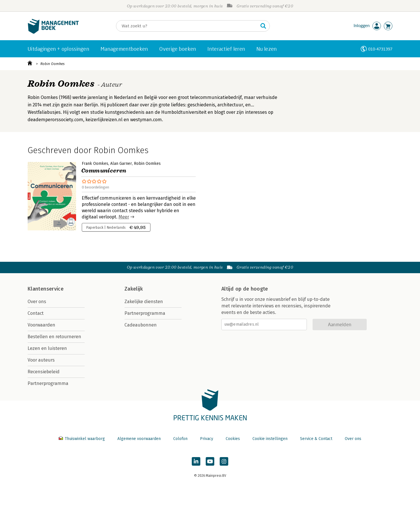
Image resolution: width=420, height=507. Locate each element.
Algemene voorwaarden (139, 439)
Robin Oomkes (53, 64)
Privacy (207, 439)
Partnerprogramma (48, 383)
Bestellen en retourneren (54, 337)
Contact (36, 313)
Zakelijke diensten (144, 302)
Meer (124, 217)
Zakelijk (134, 289)
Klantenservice (46, 289)
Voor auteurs (41, 360)
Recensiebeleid (44, 372)
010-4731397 (380, 49)
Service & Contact (316, 439)
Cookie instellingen (270, 439)
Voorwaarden (41, 325)
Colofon (180, 439)
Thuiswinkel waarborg (82, 439)
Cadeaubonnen (141, 325)
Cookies (233, 439)
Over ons (37, 302)
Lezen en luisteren (47, 348)
